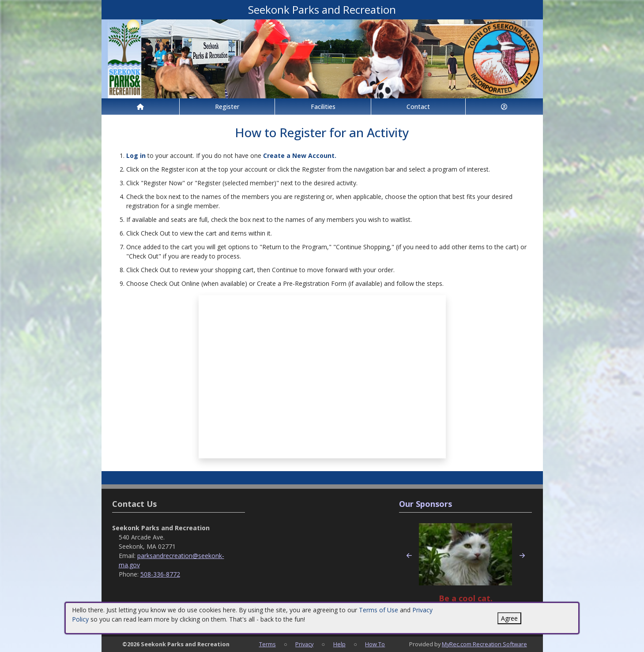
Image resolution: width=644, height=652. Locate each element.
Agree (509, 618)
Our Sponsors (426, 504)
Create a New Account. (300, 156)
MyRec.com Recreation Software (484, 644)
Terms (267, 644)
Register (227, 107)
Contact (418, 107)
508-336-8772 (160, 574)
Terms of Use (378, 610)
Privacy (304, 644)
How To (375, 644)
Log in (136, 156)
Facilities (323, 107)
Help (339, 644)
